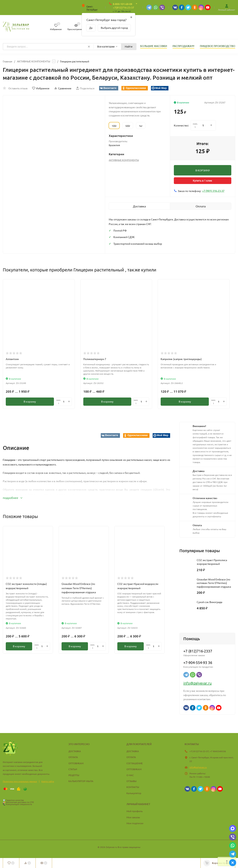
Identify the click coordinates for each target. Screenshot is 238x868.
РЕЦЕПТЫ (74, 775)
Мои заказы (133, 817)
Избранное (41, 88)
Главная (8, 61)
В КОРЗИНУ (203, 170)
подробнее (13, 498)
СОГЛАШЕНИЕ (135, 763)
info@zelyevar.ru (197, 683)
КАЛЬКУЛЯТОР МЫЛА (81, 781)
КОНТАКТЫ (133, 787)
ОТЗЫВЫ (131, 781)
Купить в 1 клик (202, 181)
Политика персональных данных (20, 781)
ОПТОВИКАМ (76, 763)
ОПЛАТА (73, 757)
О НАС (130, 775)
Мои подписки (135, 823)
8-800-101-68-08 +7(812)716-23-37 (123, 6)
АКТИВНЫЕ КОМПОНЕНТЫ (34, 61)
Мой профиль (135, 811)
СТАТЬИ (73, 769)
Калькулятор (134, 793)
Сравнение (63, 88)
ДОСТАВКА (75, 751)
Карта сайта (48, 781)
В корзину (30, 402)
